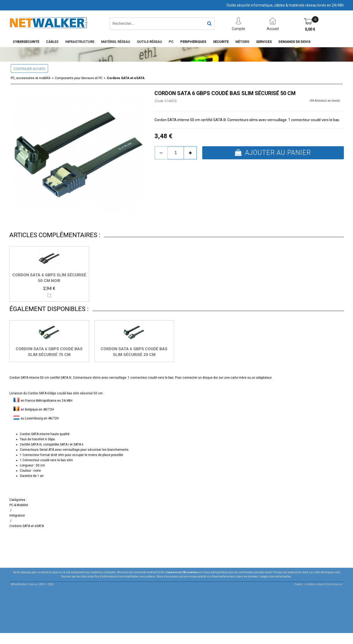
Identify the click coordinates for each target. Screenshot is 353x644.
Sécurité (221, 42)
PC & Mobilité (19, 505)
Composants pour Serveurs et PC (79, 78)
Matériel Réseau (116, 42)
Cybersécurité (26, 42)
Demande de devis (294, 42)
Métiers (242, 42)
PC (171, 42)
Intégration (17, 516)
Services (264, 42)
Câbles (52, 42)
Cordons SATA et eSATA (126, 78)
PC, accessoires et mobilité (31, 78)
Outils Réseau (149, 42)
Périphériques (193, 42)
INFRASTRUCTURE (80, 42)
